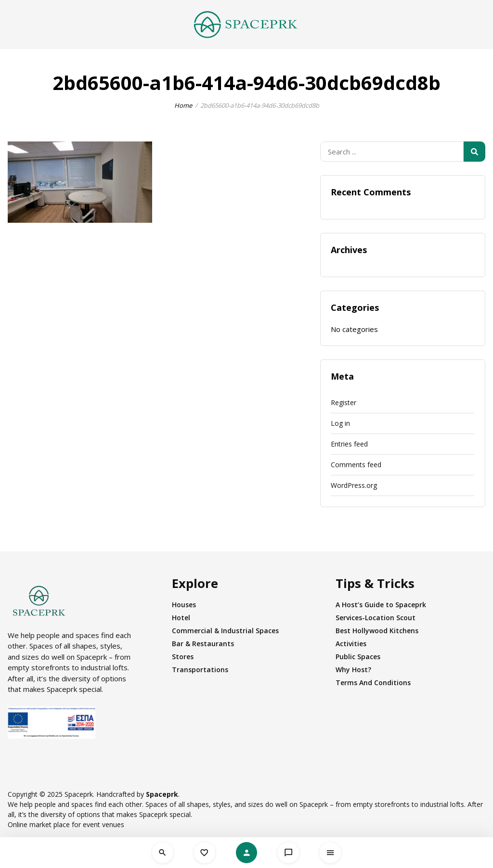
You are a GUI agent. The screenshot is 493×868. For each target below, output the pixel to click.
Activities (351, 644)
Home (183, 105)
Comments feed (356, 465)
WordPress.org (354, 485)
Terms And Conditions (373, 683)
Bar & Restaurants (203, 644)
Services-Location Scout (376, 618)
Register (344, 402)
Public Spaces (358, 657)
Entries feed (349, 444)
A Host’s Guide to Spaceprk (381, 605)
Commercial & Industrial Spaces (225, 631)
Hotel (181, 618)
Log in (340, 423)
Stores (183, 657)
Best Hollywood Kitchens (377, 631)
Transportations (200, 670)
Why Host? (353, 670)
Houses (184, 605)
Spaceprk (162, 794)
